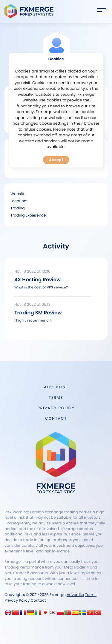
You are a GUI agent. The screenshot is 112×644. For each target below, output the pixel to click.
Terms (56, 398)
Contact (56, 419)
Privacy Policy (56, 408)
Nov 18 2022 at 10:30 (32, 272)
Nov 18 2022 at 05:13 (32, 305)
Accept (56, 160)
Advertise (56, 387)
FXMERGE (30, 11)
